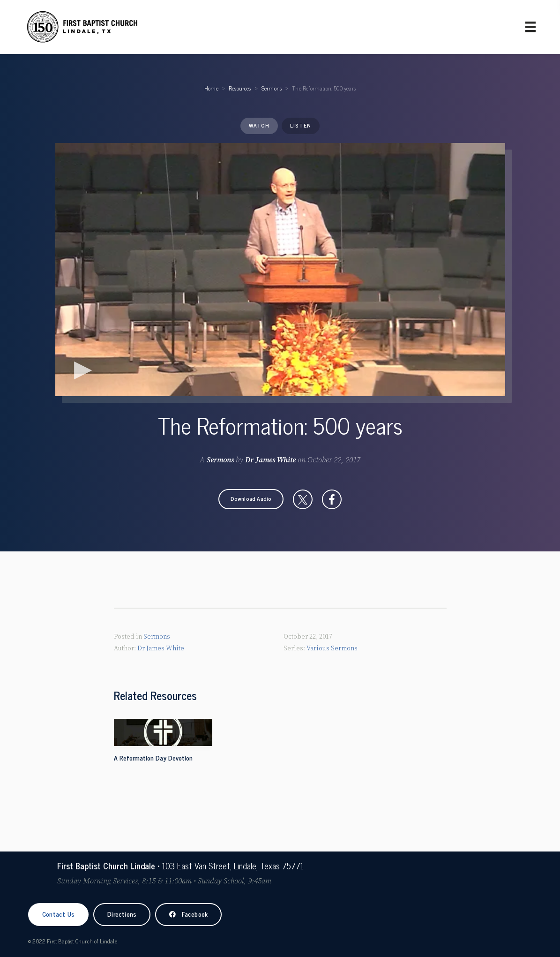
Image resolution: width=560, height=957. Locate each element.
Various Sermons (332, 648)
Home (211, 88)
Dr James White (270, 460)
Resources (240, 88)
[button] (251, 499)
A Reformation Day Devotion (153, 757)
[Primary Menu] (530, 27)
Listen (301, 125)
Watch (259, 125)
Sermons (272, 88)
